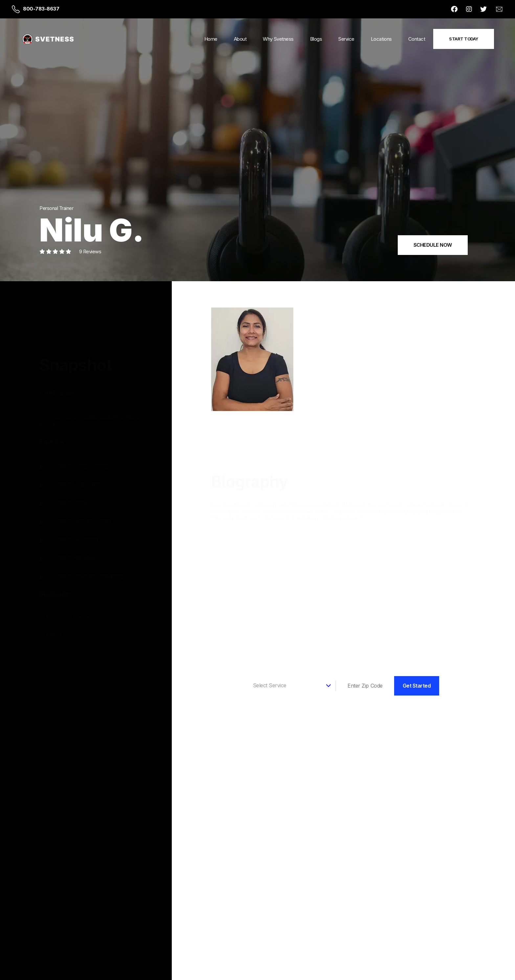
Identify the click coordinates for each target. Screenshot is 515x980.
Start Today (464, 39)
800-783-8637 (41, 9)
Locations (381, 39)
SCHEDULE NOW (433, 245)
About (240, 39)
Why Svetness (278, 39)
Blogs (316, 39)
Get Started (417, 686)
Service (346, 39)
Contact (417, 39)
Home (211, 39)
